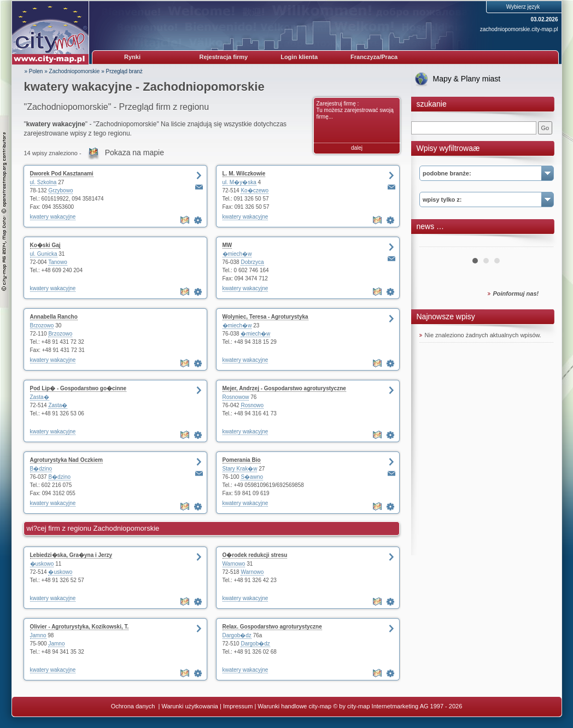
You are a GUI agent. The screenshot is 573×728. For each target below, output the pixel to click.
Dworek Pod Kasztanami (62, 174)
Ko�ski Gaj (45, 245)
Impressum (238, 706)
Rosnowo (252, 405)
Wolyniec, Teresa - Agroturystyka (265, 317)
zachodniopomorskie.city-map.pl (519, 29)
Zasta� (40, 397)
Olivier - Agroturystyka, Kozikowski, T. (80, 627)
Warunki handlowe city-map (294, 706)
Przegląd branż (124, 71)
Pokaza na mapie (135, 152)
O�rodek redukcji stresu (255, 555)
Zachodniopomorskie (75, 71)
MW (227, 245)
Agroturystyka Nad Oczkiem (66, 460)
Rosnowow (236, 397)
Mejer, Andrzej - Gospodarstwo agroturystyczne (284, 388)
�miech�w (237, 254)
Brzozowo (42, 325)
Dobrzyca (252, 262)
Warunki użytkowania (190, 706)
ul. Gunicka (44, 254)
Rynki (132, 57)
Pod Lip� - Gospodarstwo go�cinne (78, 388)
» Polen (34, 71)
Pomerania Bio (242, 460)
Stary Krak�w (240, 469)
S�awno (252, 477)
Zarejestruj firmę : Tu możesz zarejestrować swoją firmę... (355, 110)
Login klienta (299, 57)
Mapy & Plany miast (467, 79)
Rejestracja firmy (224, 57)
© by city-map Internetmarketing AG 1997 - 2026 (397, 706)
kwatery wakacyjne (53, 217)
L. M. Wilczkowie (244, 174)
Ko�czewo (255, 190)
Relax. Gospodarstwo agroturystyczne (272, 627)
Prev (434, 243)
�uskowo (42, 564)
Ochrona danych (134, 706)
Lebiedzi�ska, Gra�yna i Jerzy (71, 555)
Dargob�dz (237, 635)
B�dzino (41, 469)
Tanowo (57, 262)
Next (539, 243)
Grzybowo (60, 190)
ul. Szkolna (43, 182)
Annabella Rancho (54, 317)
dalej (357, 148)
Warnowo (234, 564)
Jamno (38, 635)
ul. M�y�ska (239, 182)
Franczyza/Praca (374, 57)
